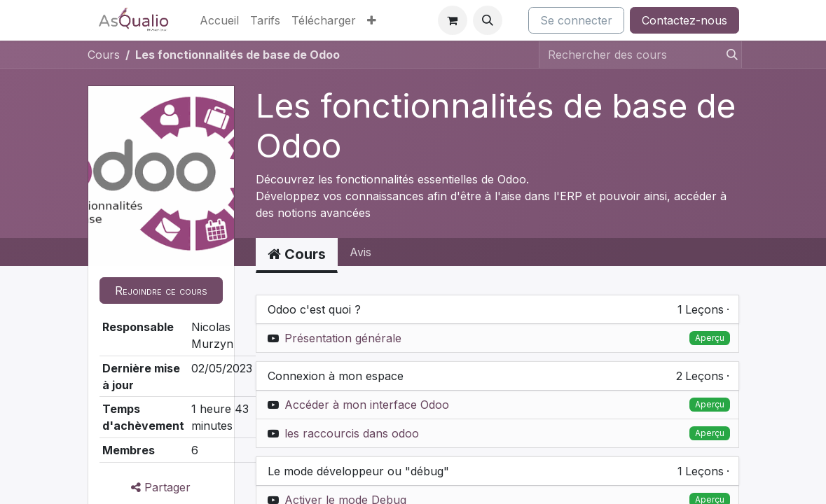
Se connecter (576, 20)
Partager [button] (161, 487)
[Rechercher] (728, 55)
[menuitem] (219, 20)
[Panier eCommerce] (453, 20)
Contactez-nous (684, 20)
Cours (104, 55)
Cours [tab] (297, 254)
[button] (488, 20)
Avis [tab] (360, 252)
